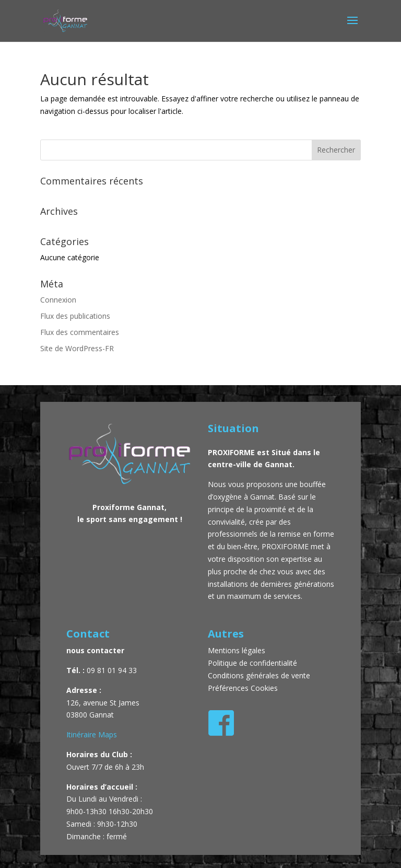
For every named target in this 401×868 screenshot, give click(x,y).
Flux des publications (75, 316)
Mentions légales (238, 650)
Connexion (58, 300)
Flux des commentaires (80, 332)
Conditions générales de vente (259, 675)
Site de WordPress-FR (77, 348)
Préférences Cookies (243, 688)
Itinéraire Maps (92, 734)
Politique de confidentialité (252, 663)
